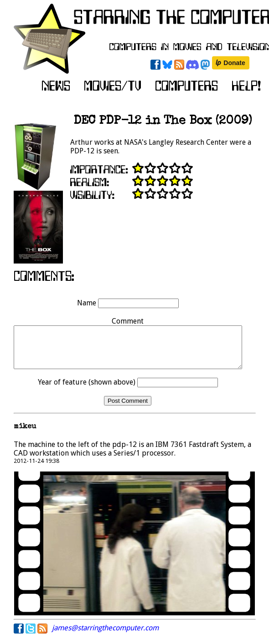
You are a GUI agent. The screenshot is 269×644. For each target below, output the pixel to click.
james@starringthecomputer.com (105, 636)
